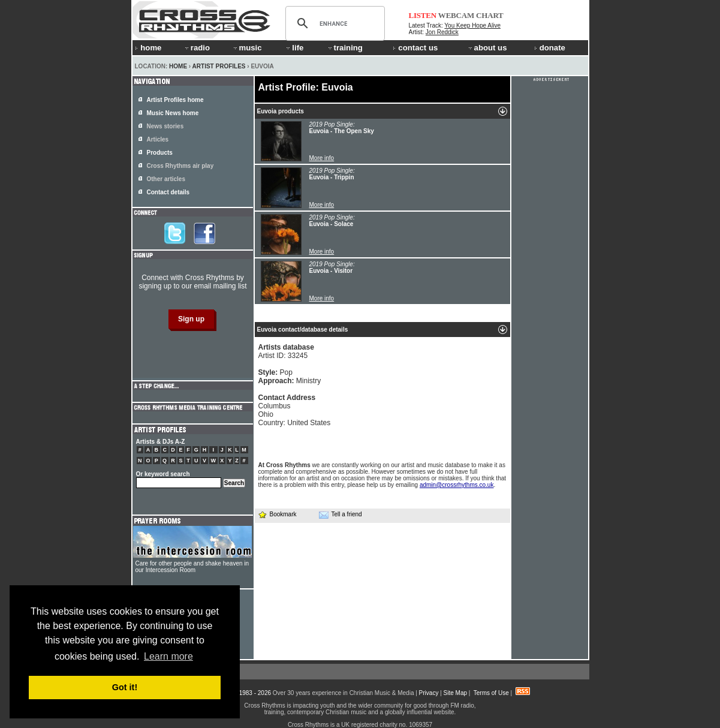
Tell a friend (341, 515)
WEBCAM (456, 15)
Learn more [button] (168, 656)
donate (550, 48)
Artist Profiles (219, 66)
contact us (415, 48)
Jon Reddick (442, 32)
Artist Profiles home (175, 100)
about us (487, 48)
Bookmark (277, 514)
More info (322, 158)
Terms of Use (491, 693)
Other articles (166, 179)
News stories (165, 126)
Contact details (168, 192)
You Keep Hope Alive (472, 25)
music (247, 48)
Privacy (429, 693)
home (148, 48)
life (294, 48)
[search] (333, 23)
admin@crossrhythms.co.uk (457, 485)
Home (178, 66)
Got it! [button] (125, 687)
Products (160, 153)
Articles (158, 139)
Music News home (173, 113)
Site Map (455, 693)
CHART (490, 15)
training (345, 48)
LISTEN (423, 15)
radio (197, 48)
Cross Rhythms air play (180, 166)
